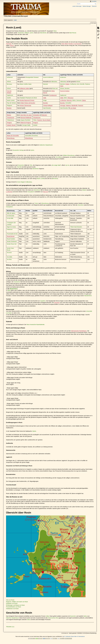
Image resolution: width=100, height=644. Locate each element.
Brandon (9, 108)
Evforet (9, 88)
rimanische (17, 282)
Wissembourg (11, 138)
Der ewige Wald (56, 165)
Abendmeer (43, 33)
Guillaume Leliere (24, 88)
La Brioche (63, 100)
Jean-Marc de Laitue (26, 115)
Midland (27, 33)
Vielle (45, 98)
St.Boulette (36, 115)
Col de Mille (10, 218)
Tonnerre (39, 120)
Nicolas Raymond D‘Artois (27, 100)
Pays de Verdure (11, 103)
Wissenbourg (45, 203)
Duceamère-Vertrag (18, 150)
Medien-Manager (87, 6)
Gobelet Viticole (11, 125)
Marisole (45, 84)
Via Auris (9, 253)
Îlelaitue (9, 115)
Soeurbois (81, 205)
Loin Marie (73, 108)
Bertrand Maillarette (26, 118)
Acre (78, 84)
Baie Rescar (73, 33)
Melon (74, 100)
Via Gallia (58, 157)
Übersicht (94, 6)
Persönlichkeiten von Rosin (14, 607)
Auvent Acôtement (48, 77)
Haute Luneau (11, 100)
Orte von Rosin (10, 600)
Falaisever (10, 229)
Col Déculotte (11, 216)
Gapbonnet (10, 95)
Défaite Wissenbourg (69, 155)
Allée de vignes (11, 213)
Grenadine (68, 103)
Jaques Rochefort (26, 120)
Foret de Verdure (65, 91)
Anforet (9, 82)
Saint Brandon (47, 108)
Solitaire (84, 190)
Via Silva (9, 259)
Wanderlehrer (14, 289)
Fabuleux (68, 105)
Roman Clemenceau (26, 105)
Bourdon (45, 103)
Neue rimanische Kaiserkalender (36, 325)
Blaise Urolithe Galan (26, 84)
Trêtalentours (10, 120)
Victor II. (12, 45)
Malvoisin (44, 115)
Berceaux (9, 84)
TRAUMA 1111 (10, 627)
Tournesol (9, 44)
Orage (45, 100)
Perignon (9, 123)
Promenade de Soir (12, 234)
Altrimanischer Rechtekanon (79, 331)
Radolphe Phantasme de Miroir (28, 98)
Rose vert (55, 88)
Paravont (81, 105)
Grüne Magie (21, 182)
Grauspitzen (31, 192)
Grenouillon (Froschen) (31, 136)
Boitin (65, 98)
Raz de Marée (47, 120)
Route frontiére (11, 239)
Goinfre (9, 98)
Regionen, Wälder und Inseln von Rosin (17, 602)
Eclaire (67, 84)
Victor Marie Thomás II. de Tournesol (71, 44)
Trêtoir (55, 31)
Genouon (79, 100)
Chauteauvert (11, 118)
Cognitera (43, 301)
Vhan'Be (19, 167)
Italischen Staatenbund (46, 145)
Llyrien (31, 33)
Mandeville (74, 105)
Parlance (87, 84)
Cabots (34, 431)
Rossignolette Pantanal (32, 77)
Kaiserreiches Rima (53, 618)
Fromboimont (53, 95)
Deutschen (21, 33)
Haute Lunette (41, 179)
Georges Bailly (26, 125)
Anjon (62, 86)
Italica (9, 290)
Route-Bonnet (11, 236)
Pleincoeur (71, 98)
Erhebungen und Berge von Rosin (15, 605)
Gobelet (35, 125)
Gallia (47, 616)
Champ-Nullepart (48, 105)
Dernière (67, 88)
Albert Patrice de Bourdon (28, 103)
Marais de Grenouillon (13, 136)
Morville (82, 84)
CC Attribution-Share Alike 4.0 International (74, 636)
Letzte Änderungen (77, 6)
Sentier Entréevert (12, 241)
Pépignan (9, 105)
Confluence (73, 84)
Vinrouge (63, 105)
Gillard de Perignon (26, 123)
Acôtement (10, 77)
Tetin (31, 165)
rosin (15, 20)
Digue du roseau (11, 227)
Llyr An (67, 165)
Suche (96, 4)
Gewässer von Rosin (12, 603)
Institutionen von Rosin (12, 609)
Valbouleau (54, 82)
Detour (84, 100)
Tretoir (36, 203)
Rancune (69, 100)
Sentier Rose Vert (12, 244)
